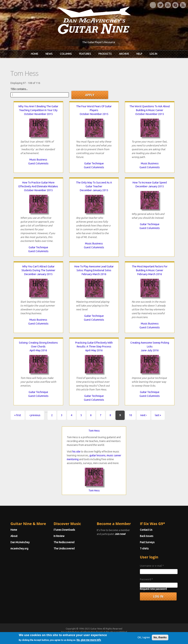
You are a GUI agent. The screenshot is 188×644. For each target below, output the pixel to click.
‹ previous (35, 415)
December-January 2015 (94, 190)
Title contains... (19, 89)
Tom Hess (94, 431)
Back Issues (147, 536)
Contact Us (146, 530)
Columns (66, 54)
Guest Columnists (38, 163)
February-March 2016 (94, 274)
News (49, 54)
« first (18, 415)
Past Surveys (147, 542)
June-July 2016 (150, 350)
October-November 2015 (38, 114)
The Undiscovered (64, 549)
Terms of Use (113, 635)
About (14, 536)
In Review (59, 536)
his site (76, 452)
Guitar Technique (94, 163)
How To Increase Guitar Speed (150, 183)
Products (105, 54)
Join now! (120, 534)
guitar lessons (97, 455)
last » (158, 415)
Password (146, 579)
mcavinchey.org (19, 549)
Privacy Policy (138, 635)
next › (143, 415)
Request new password (153, 589)
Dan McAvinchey (20, 542)
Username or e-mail (152, 566)
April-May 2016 (38, 350)
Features (85, 54)
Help (139, 54)
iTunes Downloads (64, 530)
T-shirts (144, 549)
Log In (153, 54)
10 (131, 415)
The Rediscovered (64, 542)
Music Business (38, 160)
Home (35, 54)
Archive (124, 54)
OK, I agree (144, 641)
